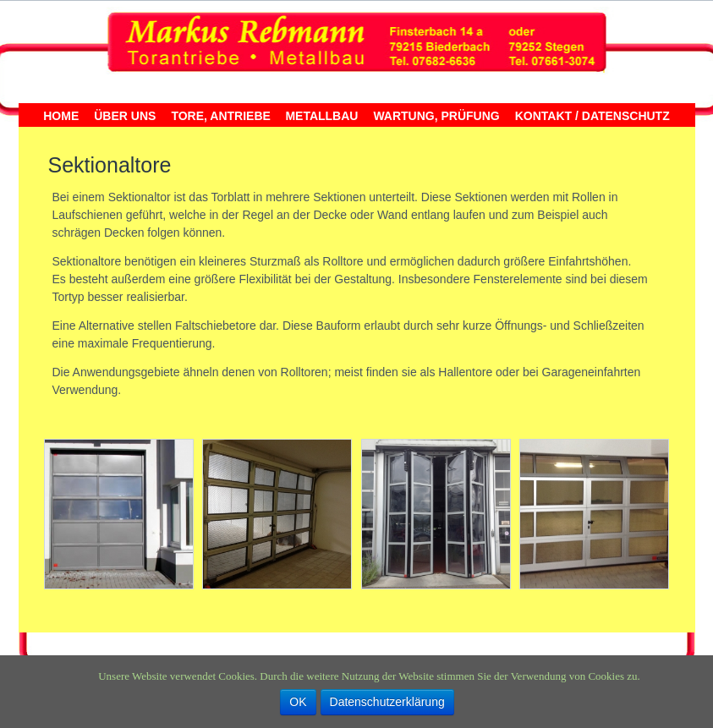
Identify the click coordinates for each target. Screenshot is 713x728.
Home (61, 116)
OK (298, 702)
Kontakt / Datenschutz (592, 116)
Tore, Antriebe (220, 116)
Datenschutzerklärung (387, 702)
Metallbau (321, 116)
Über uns (125, 116)
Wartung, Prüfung (436, 116)
